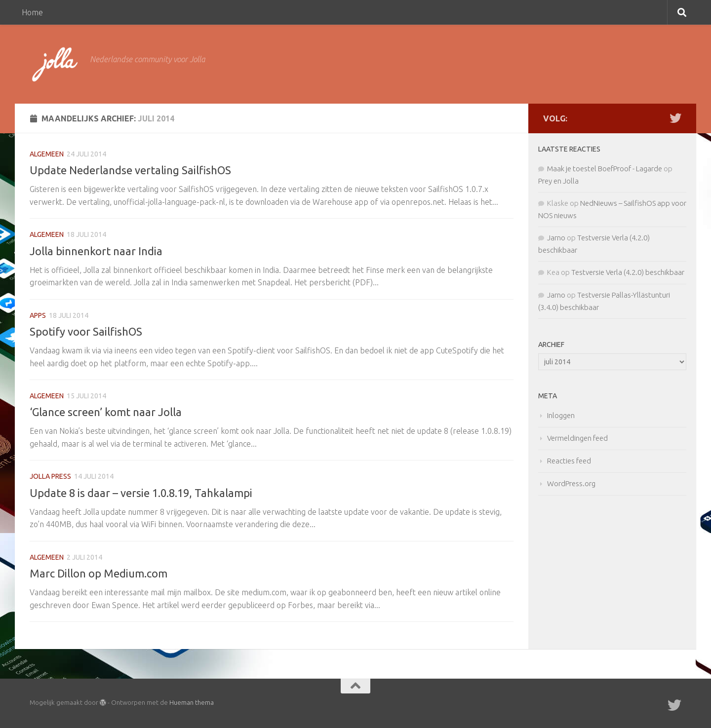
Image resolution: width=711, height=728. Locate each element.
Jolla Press (50, 476)
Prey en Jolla (558, 181)
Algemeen (47, 154)
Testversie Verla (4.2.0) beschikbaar (628, 272)
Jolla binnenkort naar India (96, 251)
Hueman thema (192, 702)
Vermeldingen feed (577, 438)
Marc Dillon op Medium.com (99, 573)
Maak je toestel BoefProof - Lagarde (605, 169)
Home (32, 12)
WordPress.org (571, 483)
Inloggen (561, 415)
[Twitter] (675, 118)
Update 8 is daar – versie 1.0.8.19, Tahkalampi (141, 493)
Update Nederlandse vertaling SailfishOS (130, 170)
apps (38, 315)
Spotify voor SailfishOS (86, 331)
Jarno (556, 238)
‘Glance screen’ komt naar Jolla (106, 412)
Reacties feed (569, 461)
